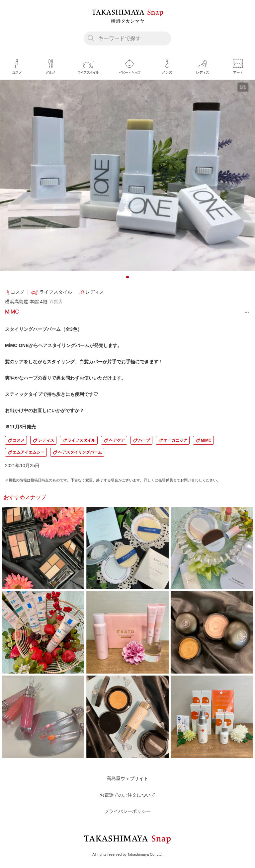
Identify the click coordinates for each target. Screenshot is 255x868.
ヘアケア (117, 440)
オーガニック (175, 440)
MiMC (206, 440)
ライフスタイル (81, 440)
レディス (46, 440)
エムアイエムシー (29, 452)
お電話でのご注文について (127, 795)
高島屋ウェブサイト (127, 778)
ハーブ (144, 440)
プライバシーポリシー (127, 811)
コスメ (19, 440)
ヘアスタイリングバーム (80, 452)
